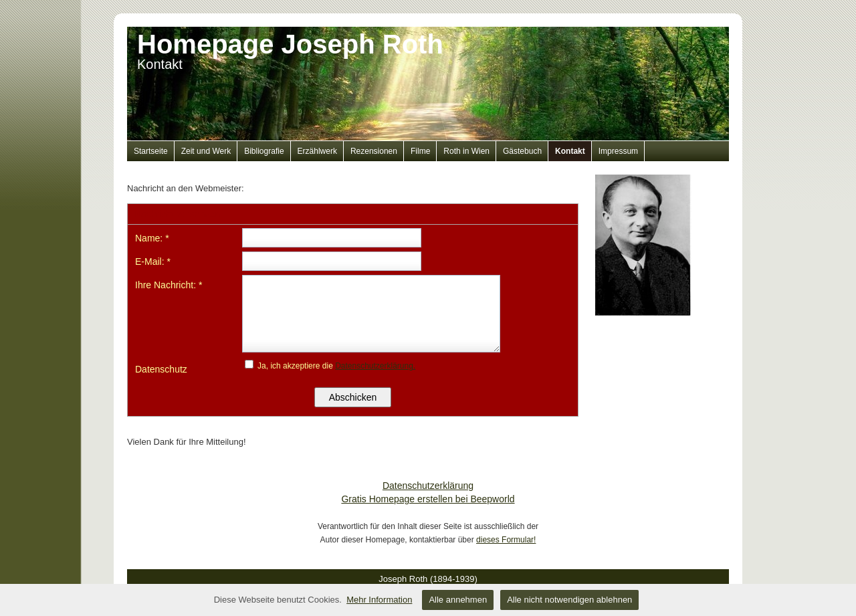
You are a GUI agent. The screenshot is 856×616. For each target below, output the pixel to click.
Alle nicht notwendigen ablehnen (569, 600)
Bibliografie (264, 151)
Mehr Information (379, 600)
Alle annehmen (458, 600)
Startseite (151, 151)
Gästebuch (522, 151)
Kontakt (570, 151)
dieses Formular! (506, 540)
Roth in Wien (466, 151)
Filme (420, 151)
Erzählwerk (317, 151)
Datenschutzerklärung (428, 486)
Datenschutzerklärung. (375, 366)
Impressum (618, 151)
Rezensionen (374, 151)
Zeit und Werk (206, 151)
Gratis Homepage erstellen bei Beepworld (428, 499)
